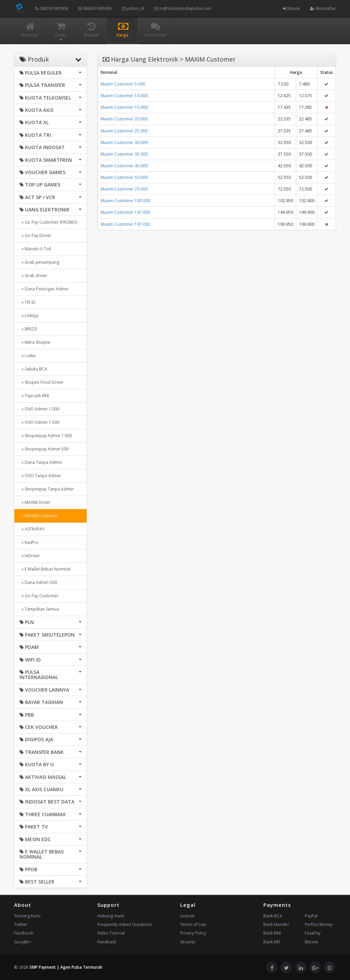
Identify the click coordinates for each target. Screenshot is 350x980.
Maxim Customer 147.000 (125, 212)
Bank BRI (272, 942)
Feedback (107, 942)
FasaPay (313, 933)
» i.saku (28, 356)
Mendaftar (323, 8)
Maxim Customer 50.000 (124, 177)
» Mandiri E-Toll (35, 249)
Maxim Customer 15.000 (124, 107)
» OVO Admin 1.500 (39, 422)
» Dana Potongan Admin (44, 289)
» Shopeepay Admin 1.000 (46, 436)
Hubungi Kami (111, 916)
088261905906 (52, 8)
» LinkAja (29, 316)
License (187, 916)
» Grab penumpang (39, 262)
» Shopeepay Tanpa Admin (47, 489)
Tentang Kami (27, 916)
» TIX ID (28, 302)
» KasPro (29, 542)
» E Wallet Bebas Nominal (45, 569)
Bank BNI (272, 933)
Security (188, 942)
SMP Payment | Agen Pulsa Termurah (66, 967)
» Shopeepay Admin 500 (44, 449)
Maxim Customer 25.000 (124, 131)
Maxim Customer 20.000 (124, 119)
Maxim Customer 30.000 (124, 142)
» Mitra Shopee (35, 342)
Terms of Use (193, 924)
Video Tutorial (111, 933)
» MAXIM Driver (35, 502)
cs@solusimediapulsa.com (183, 8)
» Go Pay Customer (39, 596)
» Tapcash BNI (34, 396)
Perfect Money (319, 924)
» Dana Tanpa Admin (41, 462)
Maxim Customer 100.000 (125, 201)
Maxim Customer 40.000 (124, 166)
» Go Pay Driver (35, 236)
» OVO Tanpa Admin (40, 476)
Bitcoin (311, 942)
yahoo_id (133, 8)
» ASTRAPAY (32, 529)
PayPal (311, 916)
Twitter (21, 924)
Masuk (291, 8)
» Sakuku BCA (33, 369)
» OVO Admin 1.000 (39, 409)
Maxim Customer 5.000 (123, 84)
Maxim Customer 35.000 (124, 154)
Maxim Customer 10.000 (124, 96)
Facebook (24, 933)
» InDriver (30, 556)
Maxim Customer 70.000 (124, 189)
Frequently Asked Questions (124, 924)
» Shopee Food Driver (42, 382)
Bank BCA (273, 916)
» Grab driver (33, 276)
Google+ (22, 942)
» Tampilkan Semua (39, 609)
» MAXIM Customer (39, 516)
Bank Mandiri (276, 924)
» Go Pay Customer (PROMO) (48, 222)
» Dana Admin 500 (38, 582)
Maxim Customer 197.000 (125, 224)
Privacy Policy (193, 933)
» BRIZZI (28, 329)
